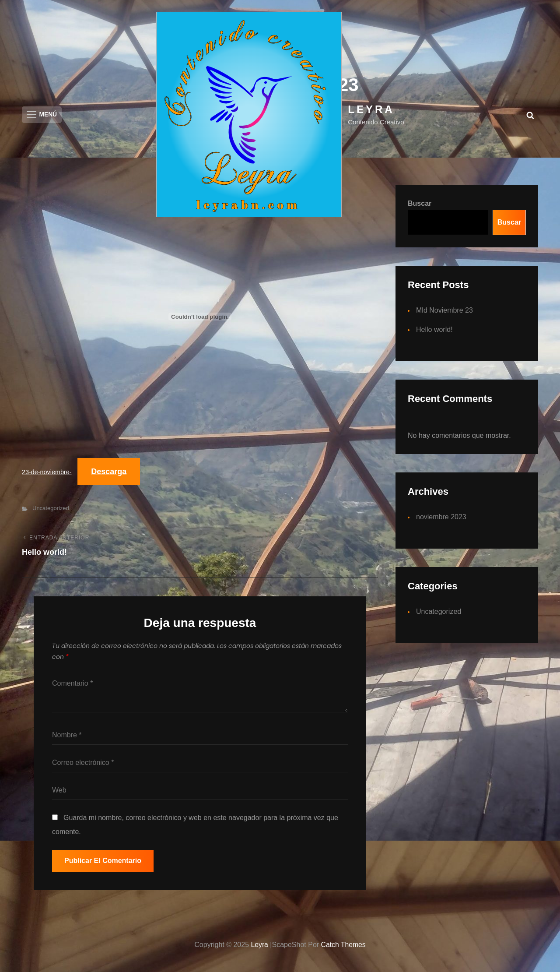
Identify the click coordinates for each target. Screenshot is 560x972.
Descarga (109, 475)
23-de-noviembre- (47, 475)
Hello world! (434, 333)
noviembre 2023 (441, 520)
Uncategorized (51, 512)
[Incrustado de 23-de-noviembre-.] (200, 320)
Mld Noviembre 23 (444, 313)
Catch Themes (343, 948)
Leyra (371, 109)
